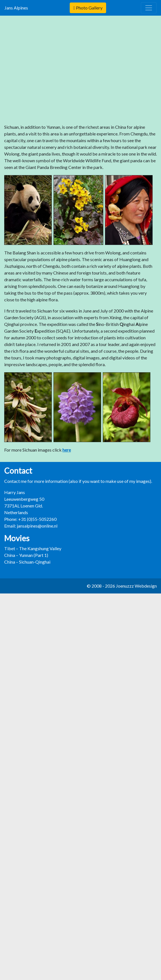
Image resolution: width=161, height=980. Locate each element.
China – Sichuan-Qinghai (27, 562)
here (67, 450)
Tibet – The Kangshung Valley (33, 548)
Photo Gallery (88, 8)
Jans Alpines (17, 8)
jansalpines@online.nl (37, 526)
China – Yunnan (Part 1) (26, 555)
